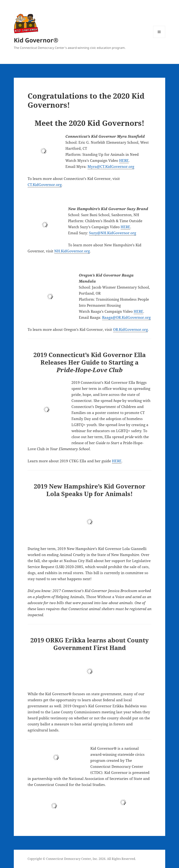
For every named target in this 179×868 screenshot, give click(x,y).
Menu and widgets (159, 38)
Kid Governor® (36, 40)
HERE (124, 161)
